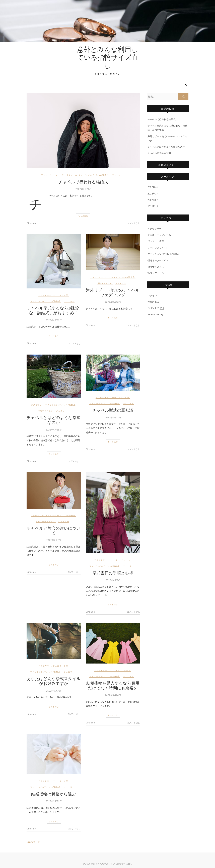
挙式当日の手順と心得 (113, 573)
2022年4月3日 (54, 691)
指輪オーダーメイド (45, 521)
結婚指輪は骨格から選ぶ (54, 794)
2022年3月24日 (113, 695)
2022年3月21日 (54, 801)
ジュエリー (117, 175)
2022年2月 (153, 200)
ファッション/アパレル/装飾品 (94, 175)
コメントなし (133, 223)
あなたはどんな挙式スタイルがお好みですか (54, 681)
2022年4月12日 (113, 417)
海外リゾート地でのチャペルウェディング (113, 292)
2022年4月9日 (54, 540)
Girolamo (31, 223)
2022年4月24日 (83, 189)
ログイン (152, 295)
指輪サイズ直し (45, 411)
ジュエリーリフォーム (66, 175)
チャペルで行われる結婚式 (83, 182)
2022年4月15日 (54, 430)
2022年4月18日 (113, 302)
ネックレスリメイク (120, 397)
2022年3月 (153, 194)
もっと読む (83, 216)
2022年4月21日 (54, 320)
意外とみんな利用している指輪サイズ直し (108, 57)
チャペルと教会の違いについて (54, 530)
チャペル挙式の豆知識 (113, 410)
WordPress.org (155, 314)
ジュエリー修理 (60, 295)
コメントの (156, 308)
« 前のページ (33, 842)
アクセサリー (48, 175)
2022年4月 (153, 187)
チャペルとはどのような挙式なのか (54, 420)
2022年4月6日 (113, 580)
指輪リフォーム (104, 283)
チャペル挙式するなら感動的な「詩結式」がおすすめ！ (54, 310)
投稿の (153, 302)
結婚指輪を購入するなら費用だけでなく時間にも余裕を (113, 685)
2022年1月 (153, 206)
